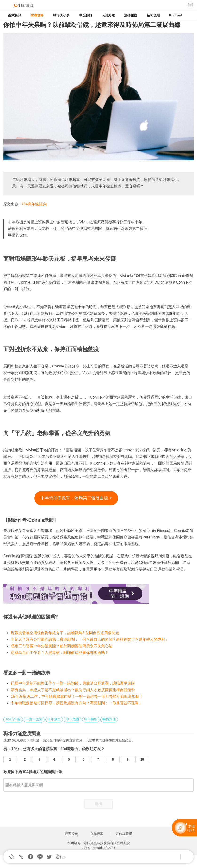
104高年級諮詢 (34, 204)
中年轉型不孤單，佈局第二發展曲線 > (76, 498)
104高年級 (13, 719)
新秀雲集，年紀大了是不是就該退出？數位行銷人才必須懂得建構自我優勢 (73, 690)
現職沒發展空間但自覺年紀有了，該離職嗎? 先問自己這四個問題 (65, 633)
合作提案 (97, 834)
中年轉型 (91, 719)
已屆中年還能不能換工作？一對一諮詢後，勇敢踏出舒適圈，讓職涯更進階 (73, 683)
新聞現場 (153, 15)
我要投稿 (71, 834)
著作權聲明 (124, 834)
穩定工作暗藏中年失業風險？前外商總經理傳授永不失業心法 (62, 646)
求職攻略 (37, 15)
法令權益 (131, 15)
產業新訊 (15, 15)
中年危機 (72, 719)
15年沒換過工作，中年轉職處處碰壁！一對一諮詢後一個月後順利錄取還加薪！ (77, 696)
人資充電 (108, 15)
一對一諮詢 (34, 719)
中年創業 (54, 719)
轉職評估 (109, 719)
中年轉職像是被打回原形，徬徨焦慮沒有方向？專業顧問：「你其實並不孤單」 (77, 703)
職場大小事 (61, 15)
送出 (98, 804)
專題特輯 (86, 15)
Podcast (176, 15)
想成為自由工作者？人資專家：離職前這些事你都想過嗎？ (60, 653)
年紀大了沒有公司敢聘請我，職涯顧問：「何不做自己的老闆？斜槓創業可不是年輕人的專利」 (90, 639)
